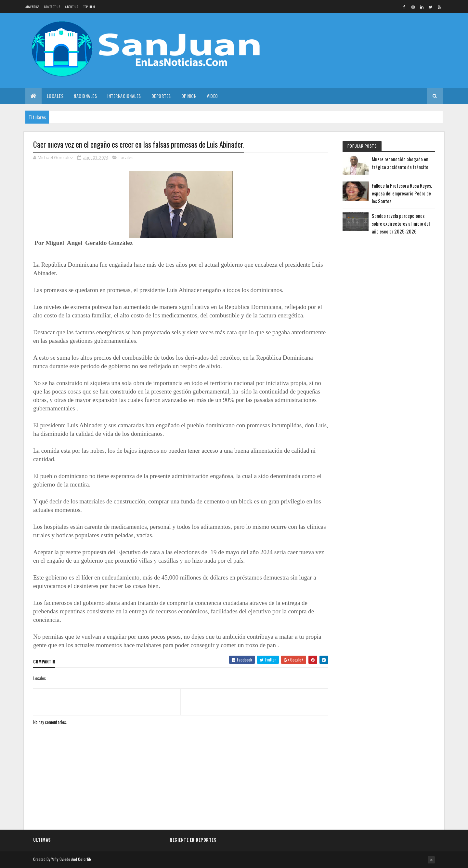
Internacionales (124, 96)
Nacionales (85, 96)
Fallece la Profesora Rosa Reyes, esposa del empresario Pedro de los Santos (402, 193)
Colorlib (84, 859)
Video (212, 96)
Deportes (161, 96)
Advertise (32, 7)
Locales (55, 96)
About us (71, 7)
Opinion (189, 96)
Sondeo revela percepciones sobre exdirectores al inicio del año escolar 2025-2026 (401, 223)
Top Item (89, 7)
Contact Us (52, 7)
